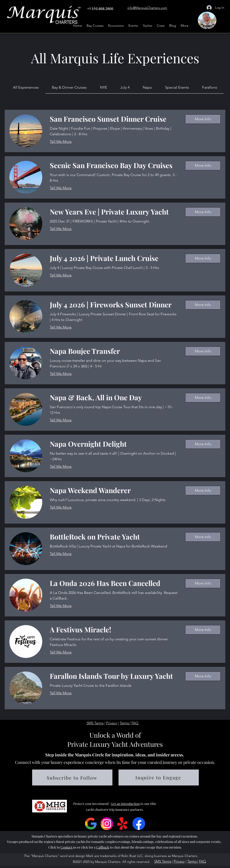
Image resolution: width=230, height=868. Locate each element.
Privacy (112, 723)
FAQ (135, 723)
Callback (103, 847)
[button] (133, 26)
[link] (26, 87)
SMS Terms (95, 723)
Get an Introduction (125, 804)
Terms (125, 723)
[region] (208, 22)
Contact (67, 847)
